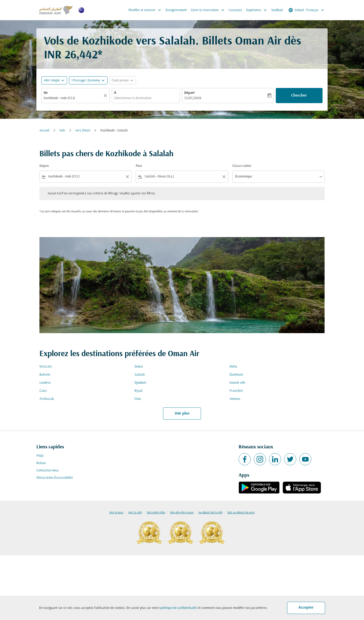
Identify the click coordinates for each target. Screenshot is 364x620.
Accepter (306, 608)
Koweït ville (237, 383)
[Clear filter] (127, 177)
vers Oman (83, 131)
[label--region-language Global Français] (307, 10)
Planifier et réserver (146, 10)
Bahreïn (45, 375)
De (46, 93)
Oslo (138, 399)
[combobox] (73, 98)
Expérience (258, 10)
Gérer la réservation (209, 10)
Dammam (236, 375)
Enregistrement (176, 10)
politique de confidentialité (179, 608)
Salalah (140, 375)
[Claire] (106, 96)
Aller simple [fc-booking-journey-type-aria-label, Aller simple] (52, 81)
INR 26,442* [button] (73, 55)
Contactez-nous (48, 470)
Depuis (44, 166)
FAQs (40, 456)
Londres (45, 383)
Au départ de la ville (210, 513)
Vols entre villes (156, 513)
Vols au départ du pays (241, 513)
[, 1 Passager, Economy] (86, 81)
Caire (43, 391)
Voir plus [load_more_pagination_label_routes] (182, 414)
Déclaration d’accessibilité (55, 478)
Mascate (46, 367)
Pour (139, 166)
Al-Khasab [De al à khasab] (47, 399)
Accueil (44, 131)
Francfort (236, 391)
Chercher (299, 96)
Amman (235, 399)
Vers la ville (135, 513)
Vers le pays (116, 513)
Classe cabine (242, 166)
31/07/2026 (193, 98)
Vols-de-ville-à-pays (182, 513)
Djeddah (140, 383)
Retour (41, 463)
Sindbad (277, 10)
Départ (189, 93)
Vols (62, 131)
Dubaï (139, 367)
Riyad (138, 391)
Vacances (235, 10)
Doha (233, 367)
